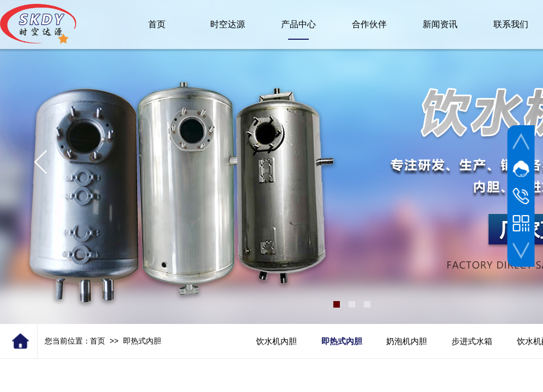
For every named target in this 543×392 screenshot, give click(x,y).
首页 (97, 341)
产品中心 (298, 24)
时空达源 (228, 24)
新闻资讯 (440, 24)
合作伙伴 (369, 24)
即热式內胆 (142, 341)
